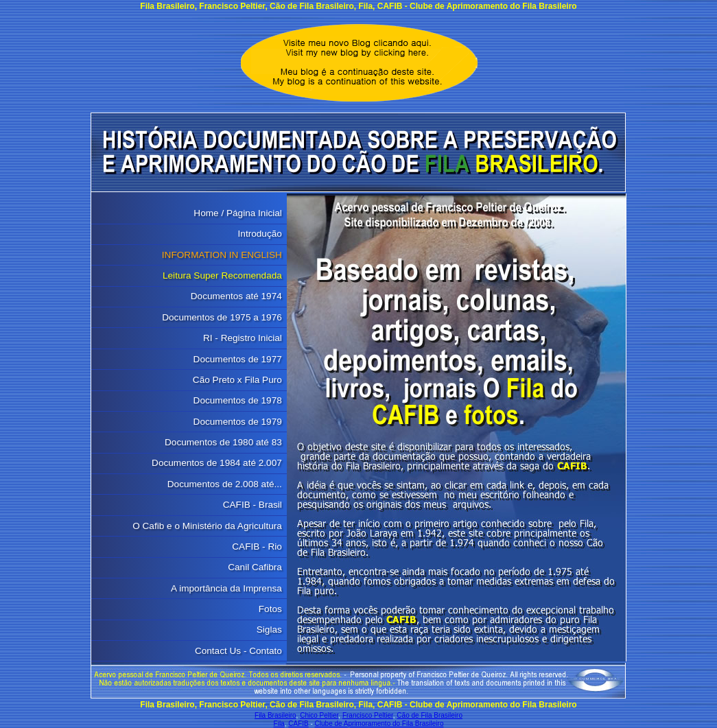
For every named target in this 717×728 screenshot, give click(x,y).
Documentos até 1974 (236, 296)
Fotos (270, 609)
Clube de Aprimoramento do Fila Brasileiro (379, 724)
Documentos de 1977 (238, 359)
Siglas (269, 630)
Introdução (260, 234)
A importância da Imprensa (226, 588)
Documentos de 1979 (238, 422)
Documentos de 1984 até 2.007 (217, 463)
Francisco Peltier (368, 715)
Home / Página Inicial (237, 213)
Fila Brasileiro (275, 715)
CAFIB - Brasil (252, 505)
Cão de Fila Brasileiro (430, 715)
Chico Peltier (319, 715)
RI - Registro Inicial (243, 338)
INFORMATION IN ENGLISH (222, 255)
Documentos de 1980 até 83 (223, 442)
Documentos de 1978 (238, 400)
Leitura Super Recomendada (222, 275)
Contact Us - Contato (238, 651)
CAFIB (298, 724)
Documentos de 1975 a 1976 (222, 317)
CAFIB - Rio (257, 547)
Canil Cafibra (255, 567)
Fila (279, 724)
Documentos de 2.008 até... (225, 484)
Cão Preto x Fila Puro (237, 380)
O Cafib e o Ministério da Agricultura (207, 526)
